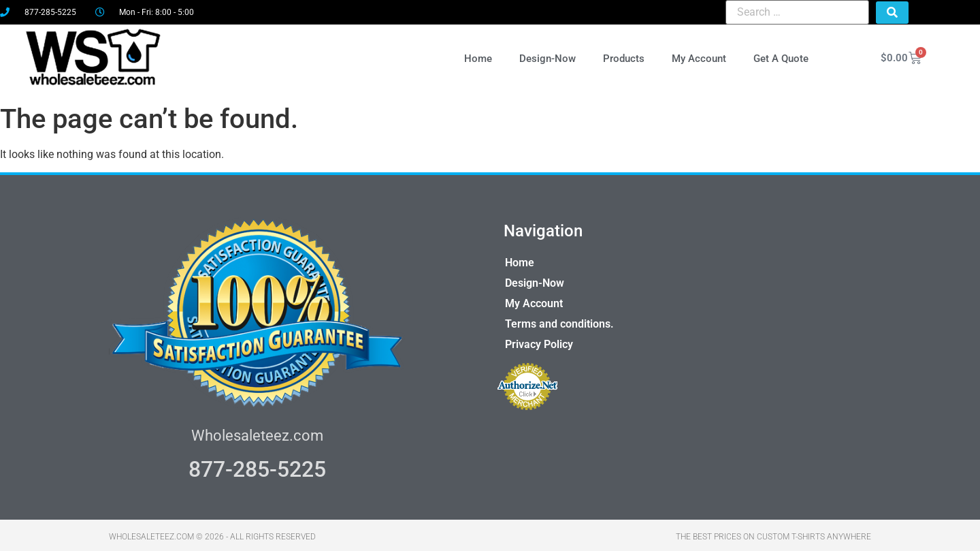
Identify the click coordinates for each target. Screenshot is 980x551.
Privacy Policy (539, 342)
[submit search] (892, 13)
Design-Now (548, 57)
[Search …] (797, 12)
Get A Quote (782, 57)
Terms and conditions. (559, 321)
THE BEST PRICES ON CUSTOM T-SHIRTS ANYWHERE (773, 534)
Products (624, 57)
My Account (700, 57)
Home (479, 57)
